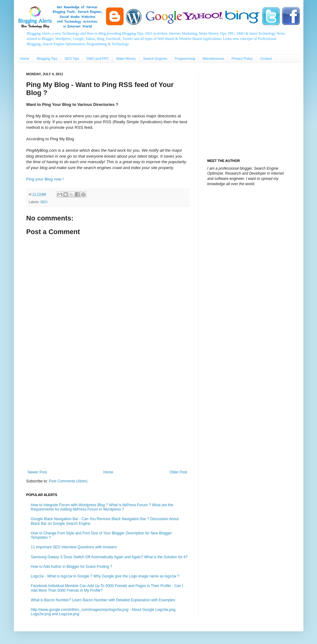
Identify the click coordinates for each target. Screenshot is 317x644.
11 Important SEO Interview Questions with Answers (74, 547)
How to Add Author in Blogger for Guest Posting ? (72, 567)
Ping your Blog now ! (45, 179)
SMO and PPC (98, 59)
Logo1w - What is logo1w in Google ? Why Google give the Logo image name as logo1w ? (105, 576)
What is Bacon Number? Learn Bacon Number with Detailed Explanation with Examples (103, 600)
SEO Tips (72, 59)
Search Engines (155, 59)
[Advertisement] (108, 419)
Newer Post (37, 472)
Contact (266, 59)
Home (25, 59)
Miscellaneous (213, 59)
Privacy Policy (242, 59)
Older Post (178, 472)
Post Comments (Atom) (68, 481)
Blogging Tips (47, 59)
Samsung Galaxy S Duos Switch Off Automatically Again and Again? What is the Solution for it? (109, 557)
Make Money (126, 59)
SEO (44, 202)
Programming (185, 59)
